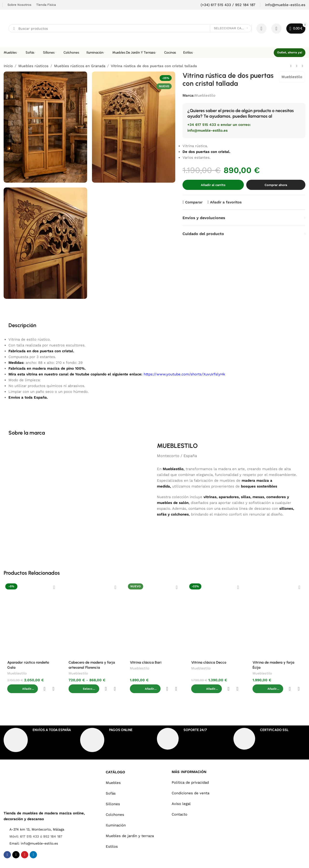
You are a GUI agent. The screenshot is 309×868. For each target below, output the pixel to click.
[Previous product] (291, 66)
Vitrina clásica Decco (209, 662)
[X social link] (16, 845)
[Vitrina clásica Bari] (154, 619)
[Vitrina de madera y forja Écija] (277, 619)
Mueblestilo (292, 77)
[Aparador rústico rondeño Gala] (32, 619)
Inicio (8, 66)
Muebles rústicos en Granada (80, 66)
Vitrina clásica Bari (146, 662)
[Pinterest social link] (25, 845)
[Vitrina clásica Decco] (216, 619)
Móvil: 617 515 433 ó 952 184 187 (36, 827)
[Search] (130, 28)
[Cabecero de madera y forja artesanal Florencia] (93, 619)
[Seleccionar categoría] (231, 28)
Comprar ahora (276, 185)
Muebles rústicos (33, 66)
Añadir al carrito (213, 185)
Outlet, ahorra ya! (290, 52)
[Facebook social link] (7, 845)
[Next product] (302, 66)
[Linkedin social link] (33, 845)
